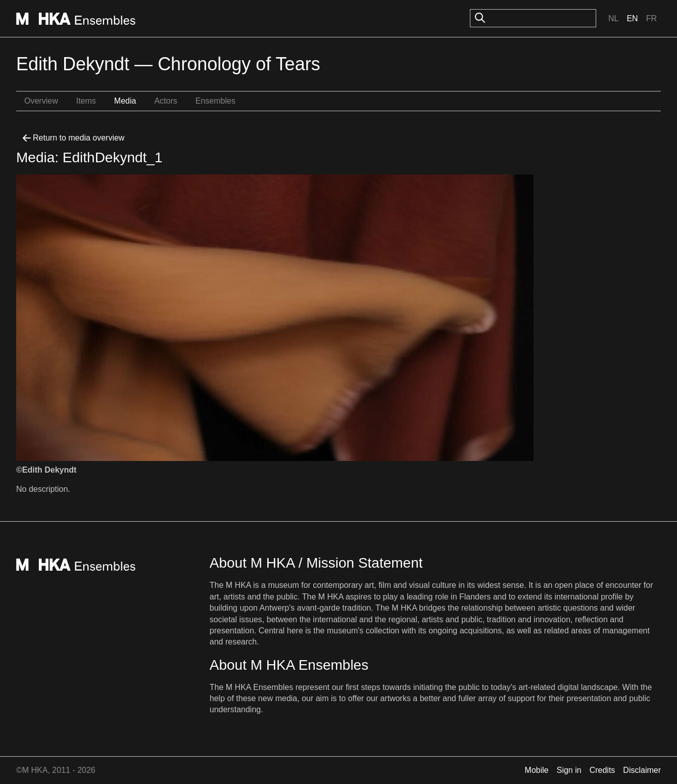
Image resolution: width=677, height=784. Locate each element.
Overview (41, 101)
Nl (613, 18)
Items (86, 101)
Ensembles (215, 101)
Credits (602, 770)
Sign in (569, 770)
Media (125, 101)
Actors (165, 101)
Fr (651, 18)
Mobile (537, 770)
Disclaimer (642, 770)
